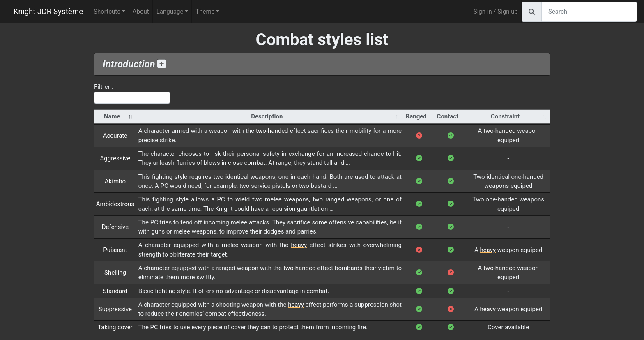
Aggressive (115, 158)
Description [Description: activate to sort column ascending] (267, 116)
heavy (299, 245)
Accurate (115, 136)
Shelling (115, 273)
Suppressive (115, 309)
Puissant (115, 250)
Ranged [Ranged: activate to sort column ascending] (416, 116)
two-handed (272, 131)
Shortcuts (107, 12)
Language (170, 12)
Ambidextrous (115, 204)
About (141, 12)
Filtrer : (132, 93)
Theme (205, 12)
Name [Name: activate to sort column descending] (112, 116)
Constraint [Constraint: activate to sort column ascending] (505, 116)
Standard (115, 291)
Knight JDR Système (48, 12)
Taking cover (115, 327)
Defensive (115, 227)
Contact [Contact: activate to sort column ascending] (448, 116)
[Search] (589, 12)
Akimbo (115, 181)
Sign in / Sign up (496, 12)
